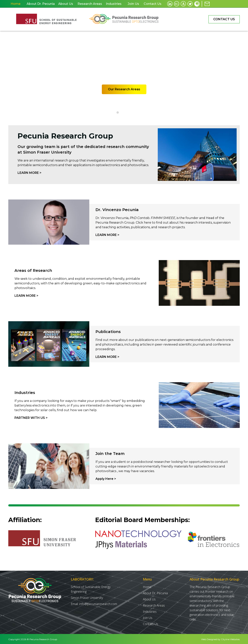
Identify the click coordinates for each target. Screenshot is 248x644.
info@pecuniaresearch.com (98, 603)
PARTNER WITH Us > (31, 418)
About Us (149, 598)
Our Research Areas (124, 89)
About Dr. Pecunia (155, 592)
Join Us (148, 617)
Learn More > (30, 173)
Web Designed (209, 639)
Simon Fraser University (87, 597)
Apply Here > (106, 479)
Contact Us (224, 19)
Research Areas (154, 605)
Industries (150, 611)
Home (147, 586)
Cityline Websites (230, 639)
